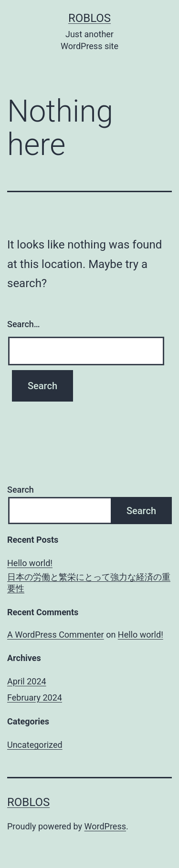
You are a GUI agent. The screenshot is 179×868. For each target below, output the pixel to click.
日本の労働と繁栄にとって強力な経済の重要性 (89, 582)
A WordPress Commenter (56, 635)
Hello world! (30, 563)
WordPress (105, 826)
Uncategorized (35, 745)
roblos (89, 18)
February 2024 (35, 697)
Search (21, 490)
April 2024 (27, 681)
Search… (24, 324)
